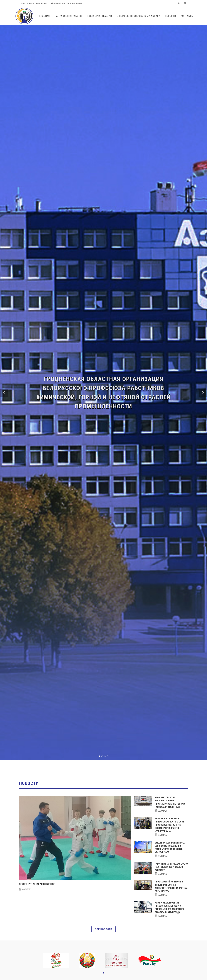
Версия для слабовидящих (66, 3)
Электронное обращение (34, 3)
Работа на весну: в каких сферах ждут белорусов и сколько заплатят (172, 867)
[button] (4, 393)
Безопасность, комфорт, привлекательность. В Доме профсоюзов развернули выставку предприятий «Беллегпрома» (170, 825)
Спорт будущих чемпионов (37, 884)
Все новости (103, 929)
